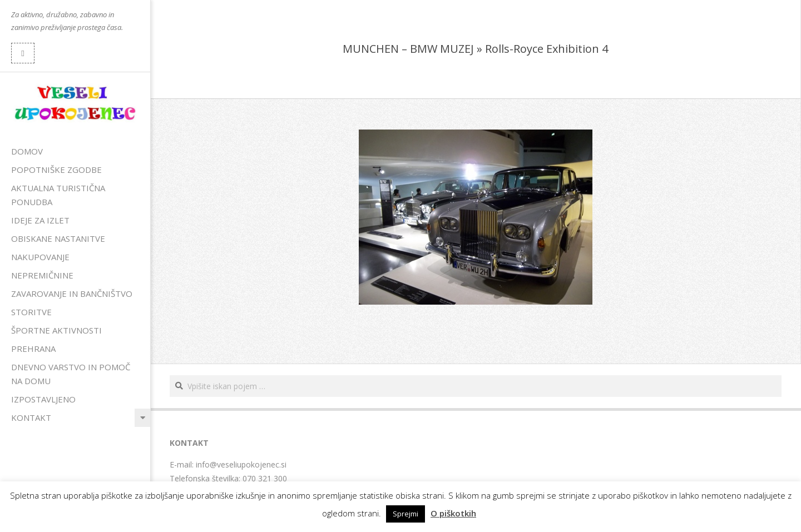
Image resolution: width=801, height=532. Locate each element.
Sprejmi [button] (406, 514)
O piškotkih (453, 513)
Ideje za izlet (40, 220)
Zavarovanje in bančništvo (72, 294)
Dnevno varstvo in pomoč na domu (71, 374)
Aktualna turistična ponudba (58, 195)
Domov (27, 151)
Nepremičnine (42, 275)
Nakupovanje (40, 257)
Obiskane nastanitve (58, 238)
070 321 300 (265, 478)
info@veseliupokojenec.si (241, 464)
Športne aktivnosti (56, 330)
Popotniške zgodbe (56, 170)
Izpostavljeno (43, 399)
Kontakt (31, 417)
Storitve (31, 312)
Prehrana (33, 349)
